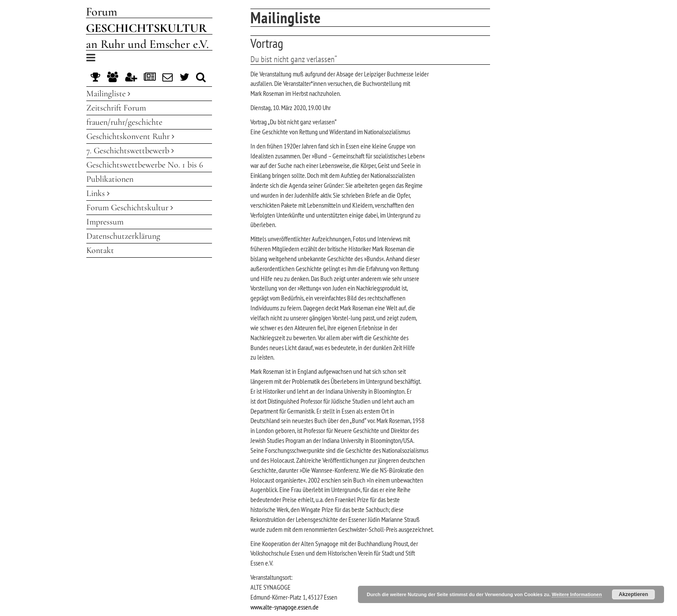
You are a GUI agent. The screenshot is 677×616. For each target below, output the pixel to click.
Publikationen (110, 179)
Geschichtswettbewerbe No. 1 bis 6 (145, 165)
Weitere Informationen (577, 594)
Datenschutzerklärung (123, 236)
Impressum (105, 222)
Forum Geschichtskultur (130, 208)
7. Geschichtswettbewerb (130, 151)
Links (98, 193)
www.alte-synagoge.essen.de (285, 607)
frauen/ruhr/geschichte (124, 122)
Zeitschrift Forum (116, 108)
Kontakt (100, 250)
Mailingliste (108, 94)
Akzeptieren (633, 594)
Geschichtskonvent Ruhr (130, 136)
